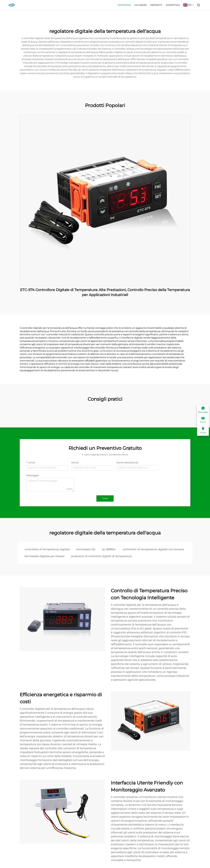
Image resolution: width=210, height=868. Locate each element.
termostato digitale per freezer (45, 556)
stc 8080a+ (109, 549)
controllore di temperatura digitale (47, 549)
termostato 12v (86, 549)
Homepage (124, 5)
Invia (105, 498)
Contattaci (173, 5)
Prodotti (156, 5)
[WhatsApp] (203, 410)
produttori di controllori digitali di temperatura (101, 556)
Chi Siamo (141, 5)
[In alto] (203, 430)
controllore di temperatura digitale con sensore (153, 549)
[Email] (203, 420)
